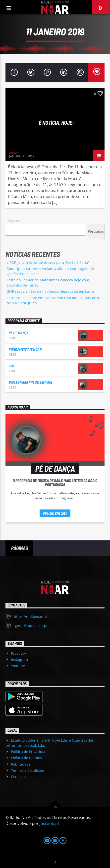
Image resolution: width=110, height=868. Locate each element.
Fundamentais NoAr (25, 349)
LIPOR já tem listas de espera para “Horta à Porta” (48, 262)
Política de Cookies (26, 758)
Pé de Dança (19, 333)
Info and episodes (55, 513)
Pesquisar (13, 221)
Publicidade (21, 764)
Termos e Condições (28, 770)
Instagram (19, 660)
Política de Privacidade (30, 752)
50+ (11, 366)
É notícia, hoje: (56, 122)
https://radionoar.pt (30, 616)
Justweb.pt (49, 823)
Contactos (19, 777)
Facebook (19, 653)
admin (14, 153)
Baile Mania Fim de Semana (30, 382)
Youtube (18, 666)
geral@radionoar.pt (31, 626)
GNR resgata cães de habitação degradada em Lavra (50, 291)
